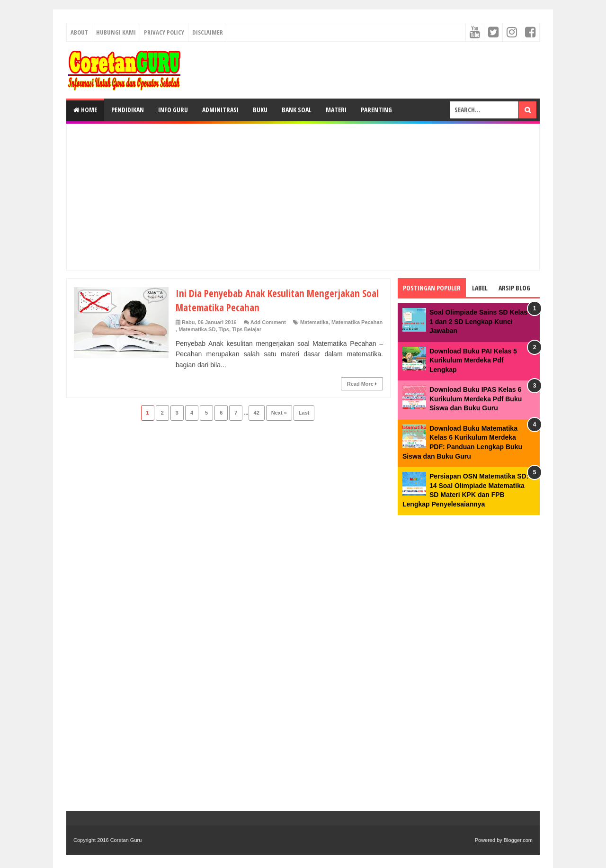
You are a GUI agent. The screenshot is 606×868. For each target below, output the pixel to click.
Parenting (376, 110)
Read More (362, 384)
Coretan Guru (126, 840)
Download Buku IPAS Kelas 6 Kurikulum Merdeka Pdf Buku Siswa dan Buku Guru (476, 399)
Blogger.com (518, 840)
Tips (224, 329)
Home (85, 110)
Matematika (314, 322)
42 (257, 413)
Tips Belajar (247, 329)
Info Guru (173, 110)
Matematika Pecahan (357, 322)
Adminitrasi (220, 110)
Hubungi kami (116, 32)
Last (304, 413)
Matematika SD (197, 329)
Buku (260, 110)
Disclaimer (208, 32)
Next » (279, 413)
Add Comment (268, 322)
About (79, 32)
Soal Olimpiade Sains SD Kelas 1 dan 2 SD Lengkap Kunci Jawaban (478, 321)
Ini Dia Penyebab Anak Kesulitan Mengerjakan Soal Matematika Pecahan (272, 300)
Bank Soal (297, 110)
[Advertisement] (303, 197)
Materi (336, 110)
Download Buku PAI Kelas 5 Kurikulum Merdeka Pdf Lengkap (473, 360)
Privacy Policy (164, 32)
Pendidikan (128, 110)
